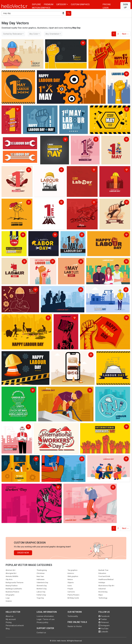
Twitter (103, 619)
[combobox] (13, 34)
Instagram (104, 625)
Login (106, 8)
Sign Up (125, 6)
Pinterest (104, 622)
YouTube (103, 629)
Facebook (104, 616)
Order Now (23, 553)
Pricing (107, 4)
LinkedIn (103, 632)
